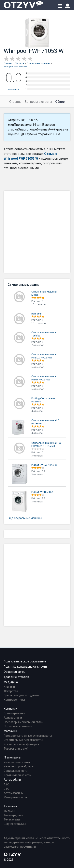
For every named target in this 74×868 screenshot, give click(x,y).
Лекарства (11, 691)
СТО (7, 789)
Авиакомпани (13, 718)
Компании (10, 709)
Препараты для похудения (22, 695)
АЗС (6, 785)
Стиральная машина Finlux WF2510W (44, 378)
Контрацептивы (14, 700)
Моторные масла (15, 797)
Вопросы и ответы (38, 102)
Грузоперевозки (14, 713)
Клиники (9, 687)
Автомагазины (14, 793)
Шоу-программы (15, 824)
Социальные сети (16, 771)
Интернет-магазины (17, 762)
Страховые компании (18, 726)
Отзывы (15, 102)
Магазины (10, 731)
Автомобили (12, 780)
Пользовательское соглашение (25, 662)
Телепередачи (13, 815)
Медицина (11, 682)
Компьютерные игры (18, 775)
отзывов (14, 89)
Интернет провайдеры (19, 767)
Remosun (37, 314)
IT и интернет (13, 758)
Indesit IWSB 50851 (42, 492)
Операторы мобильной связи (23, 722)
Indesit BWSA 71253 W (44, 465)
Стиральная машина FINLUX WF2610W (44, 356)
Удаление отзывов (16, 677)
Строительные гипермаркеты (23, 740)
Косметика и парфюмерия (21, 744)
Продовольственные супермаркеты (28, 736)
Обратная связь (15, 672)
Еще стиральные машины (25, 518)
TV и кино (10, 806)
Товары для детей (16, 749)
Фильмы (9, 811)
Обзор (60, 102)
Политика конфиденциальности (25, 667)
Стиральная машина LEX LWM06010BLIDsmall (46, 444)
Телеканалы (12, 820)
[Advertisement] (37, 232)
